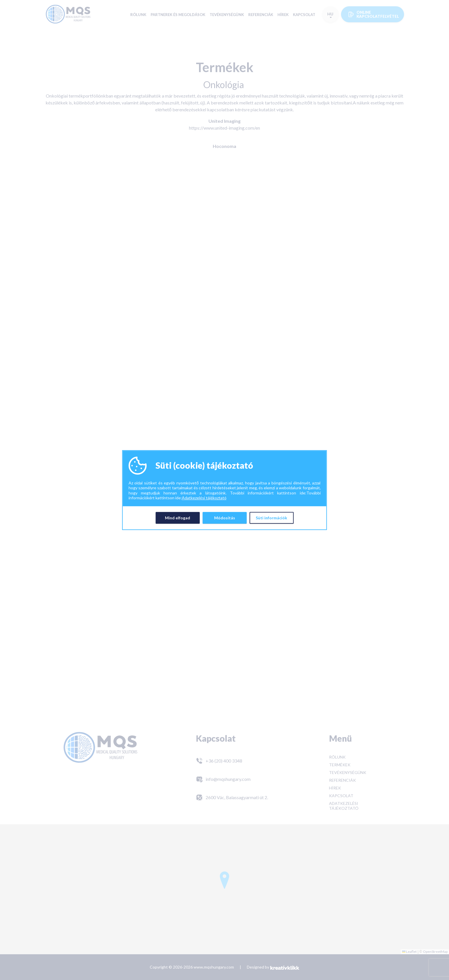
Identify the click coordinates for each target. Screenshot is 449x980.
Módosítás (225, 518)
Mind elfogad (178, 518)
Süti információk (271, 518)
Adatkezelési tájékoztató (204, 498)
